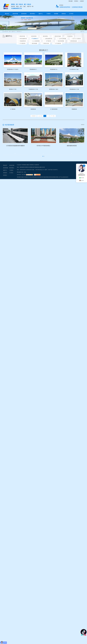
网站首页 (7, 14)
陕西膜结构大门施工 (54, 89)
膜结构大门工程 (13, 89)
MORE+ (83, 125)
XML (25, 176)
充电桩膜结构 (23, 41)
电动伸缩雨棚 (61, 41)
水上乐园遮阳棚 (36, 41)
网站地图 (71, 1)
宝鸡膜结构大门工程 (33, 89)
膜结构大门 (19, 32)
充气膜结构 (49, 41)
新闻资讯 (64, 14)
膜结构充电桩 (58, 36)
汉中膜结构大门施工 (74, 69)
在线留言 (82, 1)
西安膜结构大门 (33, 69)
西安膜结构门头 (54, 69)
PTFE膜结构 (22, 44)
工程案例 (48, 14)
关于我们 (71, 14)
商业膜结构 (70, 36)
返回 (82, 32)
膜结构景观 (24, 14)
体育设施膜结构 (23, 39)
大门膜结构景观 (54, 109)
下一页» (53, 116)
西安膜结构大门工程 (74, 89)
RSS (22, 176)
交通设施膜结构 (49, 39)
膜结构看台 (33, 14)
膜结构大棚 (46, 44)
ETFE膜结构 (58, 44)
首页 (10, 32)
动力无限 (24, 178)
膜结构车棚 (15, 14)
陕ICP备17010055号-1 (53, 173)
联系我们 (76, 1)
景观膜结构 (74, 109)
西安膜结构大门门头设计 (13, 69)
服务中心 (41, 14)
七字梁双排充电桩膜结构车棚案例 (18, 149)
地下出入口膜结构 (77, 39)
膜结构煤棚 (34, 44)
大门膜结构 (13, 109)
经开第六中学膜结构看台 (52, 149)
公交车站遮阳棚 (62, 39)
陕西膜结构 (33, 109)
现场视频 (56, 14)
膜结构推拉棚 (74, 41)
